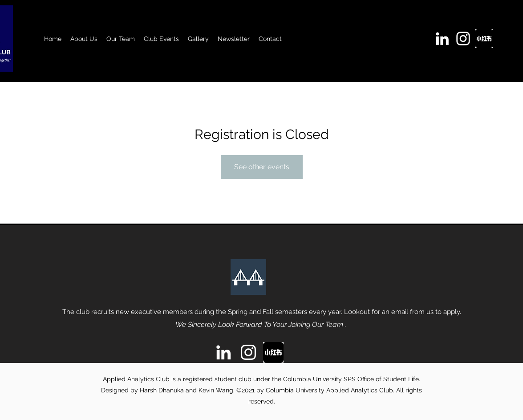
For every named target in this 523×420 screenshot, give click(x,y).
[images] (484, 39)
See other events (262, 167)
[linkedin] (442, 39)
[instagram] (463, 39)
